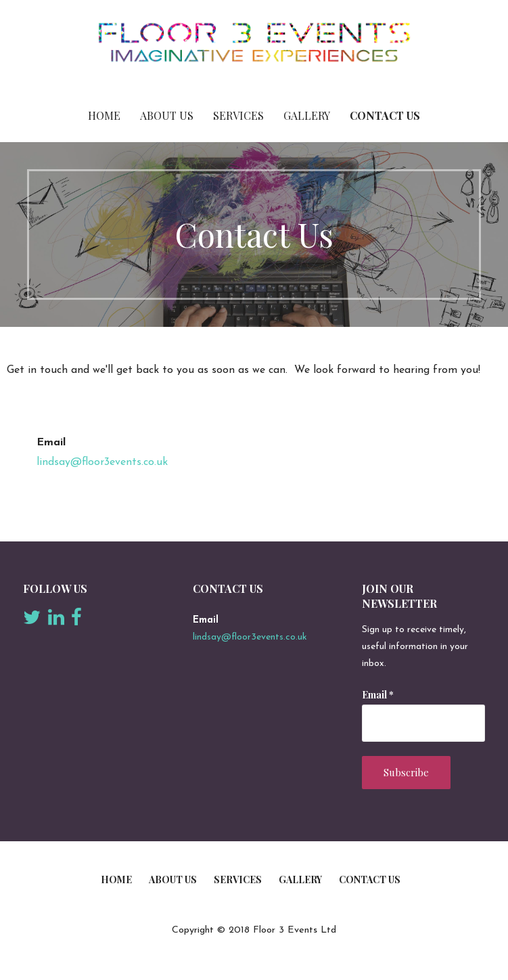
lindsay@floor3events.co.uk (102, 462)
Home (104, 115)
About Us (167, 115)
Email (378, 695)
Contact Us (385, 115)
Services (238, 115)
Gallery (307, 115)
